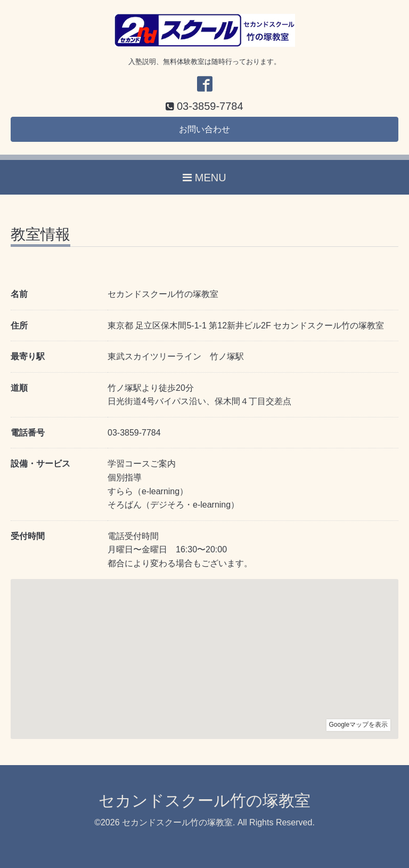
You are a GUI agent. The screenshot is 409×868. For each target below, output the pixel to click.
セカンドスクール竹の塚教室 (204, 801)
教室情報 (40, 235)
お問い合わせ (204, 129)
